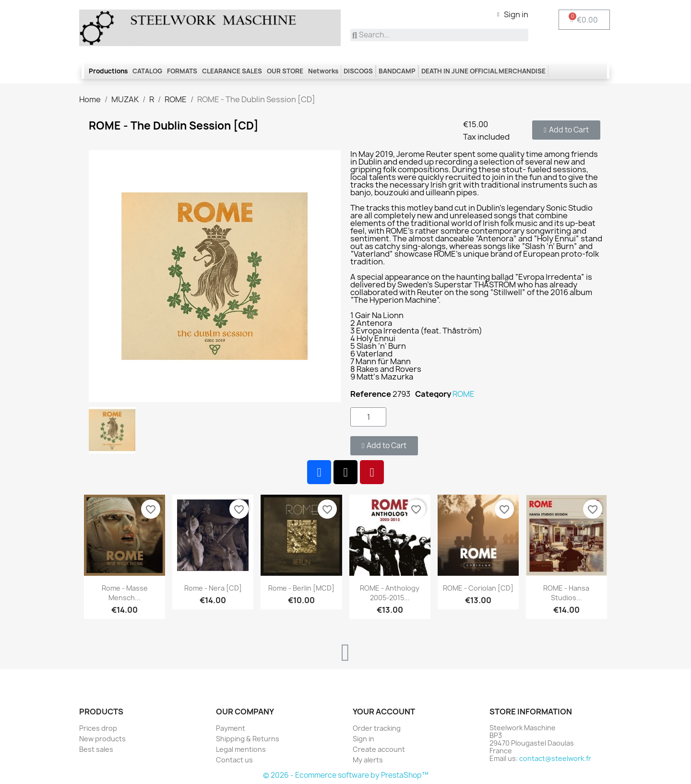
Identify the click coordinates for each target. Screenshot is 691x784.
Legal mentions (241, 749)
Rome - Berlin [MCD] (301, 588)
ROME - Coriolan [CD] (478, 588)
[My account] (513, 14)
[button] (566, 130)
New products (102, 739)
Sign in (363, 739)
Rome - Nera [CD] (213, 588)
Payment (231, 728)
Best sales (96, 749)
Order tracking (377, 728)
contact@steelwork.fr (555, 758)
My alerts (368, 760)
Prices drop (98, 728)
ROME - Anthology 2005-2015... (390, 593)
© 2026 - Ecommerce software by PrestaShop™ (346, 775)
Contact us (234, 760)
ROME (464, 394)
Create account (379, 749)
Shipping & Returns (248, 739)
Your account (384, 712)
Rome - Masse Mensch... (125, 593)
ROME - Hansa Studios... (566, 593)
